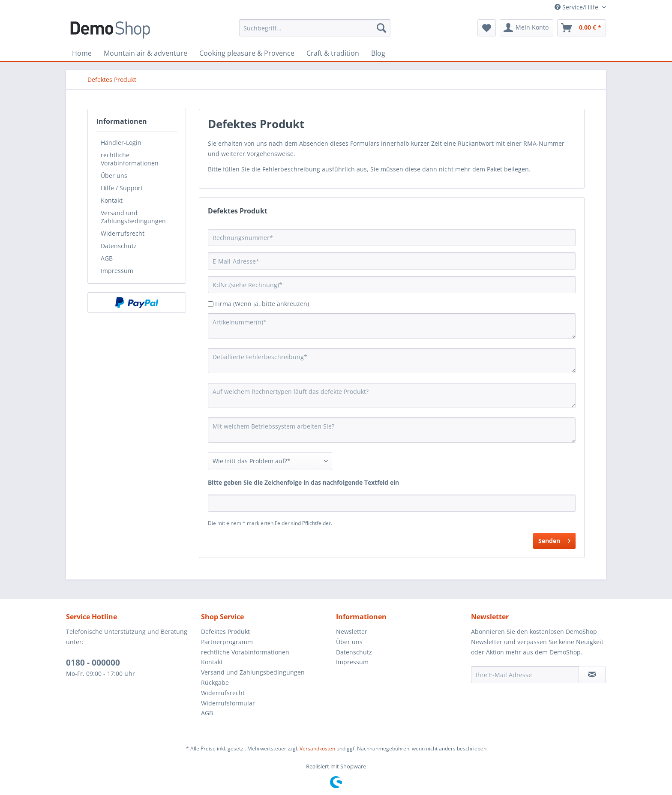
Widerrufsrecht (123, 233)
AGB (107, 258)
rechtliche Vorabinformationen (130, 159)
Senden (554, 539)
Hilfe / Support (122, 188)
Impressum (117, 271)
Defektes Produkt (225, 631)
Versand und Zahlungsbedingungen (133, 217)
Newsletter (352, 631)
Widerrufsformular (228, 703)
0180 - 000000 (93, 663)
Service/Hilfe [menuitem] (577, 7)
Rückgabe (215, 682)
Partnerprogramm (227, 642)
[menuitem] (315, 28)
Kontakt (112, 200)
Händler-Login (121, 142)
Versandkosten (317, 748)
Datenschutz (119, 246)
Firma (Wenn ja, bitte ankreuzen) (262, 304)
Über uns (114, 175)
